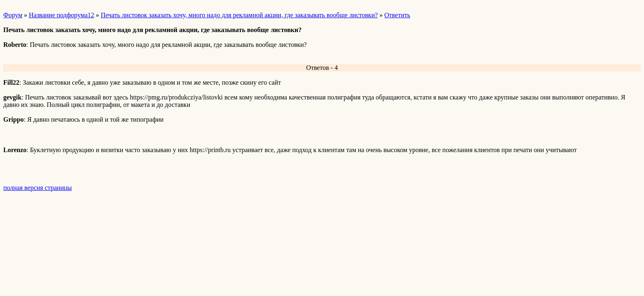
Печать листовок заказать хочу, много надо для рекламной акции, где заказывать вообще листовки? (239, 15)
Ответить (397, 15)
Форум (13, 15)
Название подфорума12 (61, 15)
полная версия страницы (38, 188)
